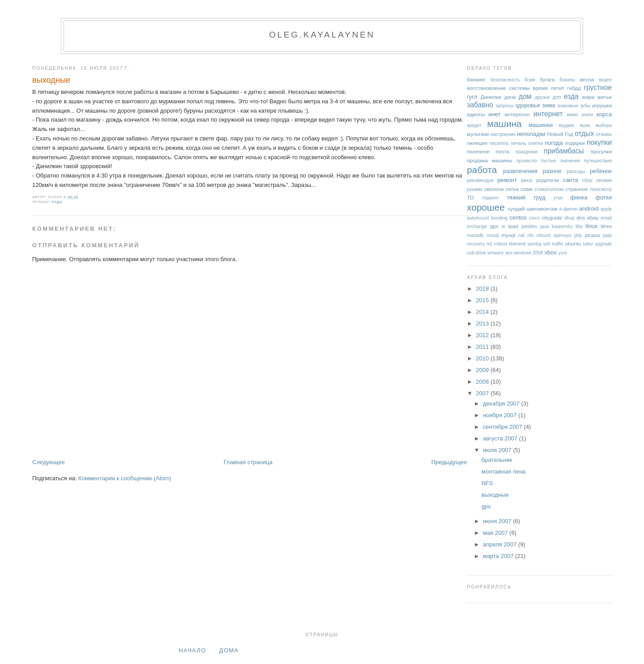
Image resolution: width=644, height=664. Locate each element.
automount (478, 218)
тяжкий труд (526, 197)
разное (552, 171)
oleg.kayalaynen (322, 35)
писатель (499, 143)
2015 (483, 300)
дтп (557, 97)
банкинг (476, 79)
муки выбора (596, 125)
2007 (483, 393)
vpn (509, 253)
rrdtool (500, 244)
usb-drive (477, 253)
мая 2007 (496, 533)
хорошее (486, 207)
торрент (490, 198)
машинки (541, 125)
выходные (51, 80)
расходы (576, 171)
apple (606, 209)
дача (510, 97)
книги (587, 115)
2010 (483, 358)
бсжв (530, 80)
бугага (547, 79)
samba (534, 244)
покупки (599, 142)
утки (558, 198)
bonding (499, 218)
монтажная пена (503, 472)
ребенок (601, 171)
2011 (483, 347)
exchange (477, 226)
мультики (478, 134)
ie (504, 226)
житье (605, 97)
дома (229, 650)
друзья (542, 97)
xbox (550, 252)
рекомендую (480, 180)
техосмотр (601, 189)
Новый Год (560, 134)
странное (576, 189)
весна (587, 79)
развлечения (520, 171)
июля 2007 (498, 450)
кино (573, 114)
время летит (548, 88)
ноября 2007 (501, 415)
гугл (472, 97)
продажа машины (489, 160)
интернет (548, 114)
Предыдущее (449, 462)
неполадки (531, 134)
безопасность (505, 80)
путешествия (598, 161)
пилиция (477, 143)
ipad (513, 226)
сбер (587, 180)
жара (588, 97)
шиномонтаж (542, 209)
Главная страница (248, 462)
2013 (483, 324)
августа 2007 (501, 438)
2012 (483, 335)
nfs (530, 235)
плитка (536, 143)
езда (57, 202)
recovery (476, 244)
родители (548, 180)
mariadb (475, 235)
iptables (529, 226)
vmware (496, 253)
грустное (598, 87)
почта (502, 151)
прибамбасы (564, 151)
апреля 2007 (501, 544)
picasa (592, 235)
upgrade (603, 244)
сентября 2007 (504, 427)
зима (549, 105)
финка (579, 197)
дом (525, 96)
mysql (508, 235)
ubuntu (573, 243)
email (606, 218)
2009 (483, 370)
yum (563, 253)
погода (554, 143)
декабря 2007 (502, 404)
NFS (487, 483)
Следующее (49, 462)
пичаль (518, 143)
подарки (575, 143)
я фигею (569, 209)
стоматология (549, 189)
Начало (193, 650)
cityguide (552, 218)
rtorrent (517, 243)
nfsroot (543, 235)
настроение (503, 134)
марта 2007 (499, 556)
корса (604, 114)
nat (521, 235)
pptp (607, 235)
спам (527, 189)
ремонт (507, 180)
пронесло (527, 161)
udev (588, 244)
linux (591, 226)
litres (606, 226)
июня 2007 (498, 521)
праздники (527, 152)
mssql (493, 235)
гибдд (574, 88)
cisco (534, 218)
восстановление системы (498, 88)
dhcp (570, 218)
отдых (584, 133)
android (589, 209)
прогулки (601, 151)
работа (482, 170)
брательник (497, 460)
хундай (516, 209)
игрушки (602, 105)
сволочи (494, 189)
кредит (474, 125)
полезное (478, 151)
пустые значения (560, 161)
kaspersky (562, 226)
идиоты (476, 114)
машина (504, 124)
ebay (593, 218)
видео (605, 80)
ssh (547, 244)
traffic (557, 244)
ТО (470, 197)
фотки (604, 197)
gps (494, 226)
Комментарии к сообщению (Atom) (125, 478)
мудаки (566, 125)
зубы (585, 106)
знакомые (568, 106)
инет (494, 114)
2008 (483, 382)
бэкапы (567, 80)
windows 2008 (529, 253)
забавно (480, 105)
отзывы (604, 134)
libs (579, 226)
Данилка (491, 97)
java (544, 226)
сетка (512, 189)
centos (518, 218)
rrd (489, 244)
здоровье (528, 105)
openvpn (563, 235)
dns (581, 218)
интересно (517, 114)
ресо (527, 180)
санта (571, 180)
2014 (483, 312)
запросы (504, 106)
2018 (483, 289)
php (578, 235)
